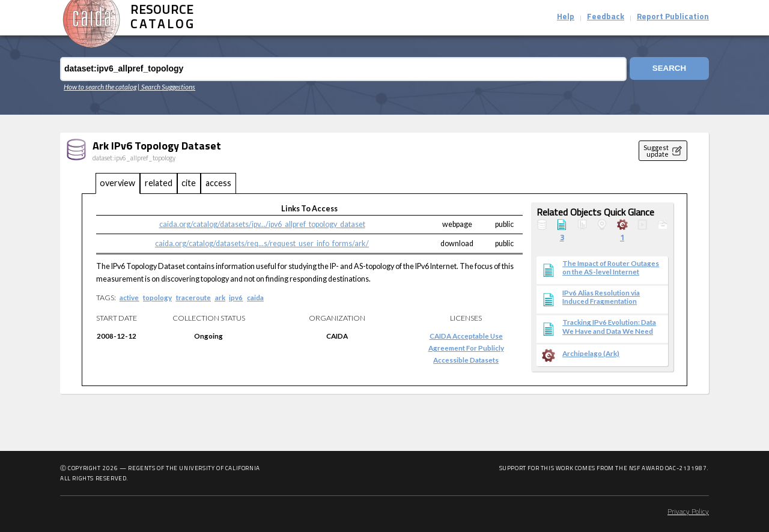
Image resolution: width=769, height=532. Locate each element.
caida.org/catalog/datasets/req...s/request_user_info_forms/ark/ (262, 243)
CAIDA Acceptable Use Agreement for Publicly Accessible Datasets (466, 348)
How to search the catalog (100, 86)
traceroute (193, 297)
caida (255, 297)
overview (117, 183)
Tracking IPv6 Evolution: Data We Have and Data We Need (609, 326)
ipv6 (236, 297)
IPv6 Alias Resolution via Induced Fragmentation (601, 297)
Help (566, 17)
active (129, 297)
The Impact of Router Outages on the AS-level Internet (611, 267)
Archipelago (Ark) (591, 353)
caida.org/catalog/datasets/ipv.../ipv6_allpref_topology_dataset (262, 224)
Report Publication (673, 17)
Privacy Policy (688, 512)
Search (668, 69)
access (218, 183)
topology (157, 297)
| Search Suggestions (166, 86)
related (159, 183)
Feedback (606, 17)
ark (220, 297)
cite (189, 183)
